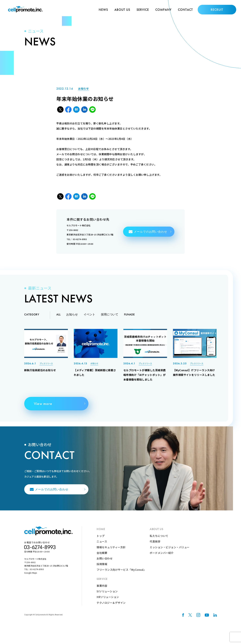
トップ (101, 539)
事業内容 (102, 589)
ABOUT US (122, 10)
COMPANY (163, 10)
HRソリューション (108, 600)
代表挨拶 (155, 545)
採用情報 (102, 567)
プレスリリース (46, 366)
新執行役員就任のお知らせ (40, 373)
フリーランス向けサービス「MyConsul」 (121, 573)
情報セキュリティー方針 (111, 550)
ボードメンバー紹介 (162, 556)
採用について (110, 317)
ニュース (102, 545)
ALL (58, 317)
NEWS (103, 10)
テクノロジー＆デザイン (111, 606)
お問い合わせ (105, 562)
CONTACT (185, 10)
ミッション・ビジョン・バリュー (170, 550)
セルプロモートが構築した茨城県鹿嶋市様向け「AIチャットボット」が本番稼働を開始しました (145, 377)
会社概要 (102, 556)
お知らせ (83, 90)
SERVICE (143, 10)
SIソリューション (107, 595)
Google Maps (31, 576)
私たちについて (159, 539)
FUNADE (129, 317)
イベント (89, 317)
